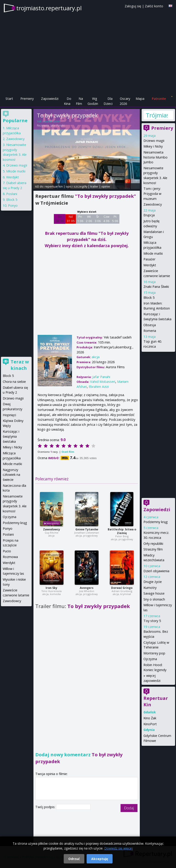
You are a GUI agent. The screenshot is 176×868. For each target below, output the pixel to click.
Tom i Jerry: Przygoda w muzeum (152, 193)
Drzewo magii (154, 141)
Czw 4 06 (106, 219)
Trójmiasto (157, 115)
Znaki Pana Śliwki (156, 287)
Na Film (79, 101)
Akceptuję (100, 859)
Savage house (154, 593)
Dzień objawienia (156, 571)
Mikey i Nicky (153, 146)
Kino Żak (150, 718)
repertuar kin (54, 186)
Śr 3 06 (98, 219)
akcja (96, 357)
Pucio (7, 551)
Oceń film (68, 452)
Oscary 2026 (125, 101)
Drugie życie (153, 582)
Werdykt (150, 265)
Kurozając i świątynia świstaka (11, 436)
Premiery (27, 99)
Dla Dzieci (108, 101)
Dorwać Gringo (122, 588)
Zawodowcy (52, 529)
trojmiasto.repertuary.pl (49, 8)
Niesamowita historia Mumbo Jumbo (155, 157)
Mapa (140, 99)
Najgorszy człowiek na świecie (11, 475)
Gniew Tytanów (87, 529)
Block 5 (149, 298)
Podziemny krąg (156, 522)
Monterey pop (154, 653)
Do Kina (68, 101)
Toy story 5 (152, 621)
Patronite (159, 99)
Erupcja (149, 215)
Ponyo (13, 205)
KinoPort (150, 724)
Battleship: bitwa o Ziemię (122, 531)
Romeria (150, 331)
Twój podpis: (46, 807)
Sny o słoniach (154, 599)
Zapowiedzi (50, 99)
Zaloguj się (133, 6)
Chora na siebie (14, 382)
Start (9, 99)
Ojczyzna (150, 659)
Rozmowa (10, 557)
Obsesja (150, 325)
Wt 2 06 (89, 219)
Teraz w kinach (20, 365)
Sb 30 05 (60, 219)
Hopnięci (9, 415)
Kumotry (150, 588)
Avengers (87, 588)
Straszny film (153, 549)
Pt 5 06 (115, 219)
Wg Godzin (93, 101)
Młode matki (153, 253)
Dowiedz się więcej (118, 848)
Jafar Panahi (58, 126)
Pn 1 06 (80, 219)
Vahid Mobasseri (103, 382)
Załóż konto (154, 6)
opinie (106, 186)
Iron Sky (51, 588)
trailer (94, 186)
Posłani (12, 194)
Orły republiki (153, 544)
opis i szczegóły (77, 186)
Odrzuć (74, 859)
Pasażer (149, 259)
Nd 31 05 (71, 219)
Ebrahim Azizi (99, 387)
